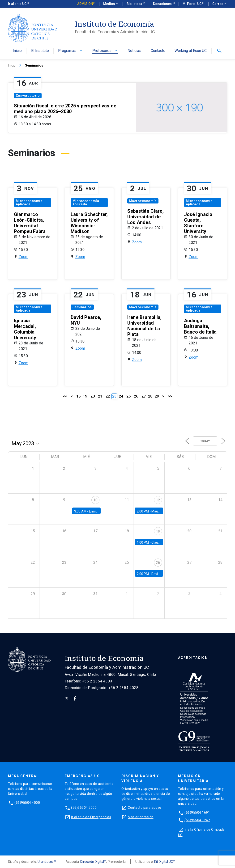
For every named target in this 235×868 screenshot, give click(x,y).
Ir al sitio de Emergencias (91, 817)
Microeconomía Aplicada (29, 203)
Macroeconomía (143, 201)
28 (150, 396)
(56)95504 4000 (27, 803)
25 (128, 396)
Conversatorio (28, 96)
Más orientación (141, 817)
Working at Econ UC (191, 51)
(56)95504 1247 (197, 820)
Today (205, 441)
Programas (70, 51)
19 (85, 396)
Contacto (158, 51)
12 (158, 500)
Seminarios (82, 307)
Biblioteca (135, 4)
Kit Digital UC (164, 862)
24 (121, 396)
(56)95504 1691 (197, 813)
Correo (220, 4)
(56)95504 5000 (84, 808)
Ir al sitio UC (17, 4)
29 (157, 396)
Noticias (134, 51)
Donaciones (163, 4)
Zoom (23, 257)
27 (144, 396)
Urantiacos (46, 862)
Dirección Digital (92, 862)
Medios (111, 4)
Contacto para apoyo (145, 808)
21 (100, 396)
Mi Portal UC (192, 4)
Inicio (17, 51)
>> (170, 396)
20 (93, 396)
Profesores (105, 51)
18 (78, 396)
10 (95, 500)
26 (136, 396)
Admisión (85, 4)
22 (108, 396)
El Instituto (40, 51)
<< (65, 396)
